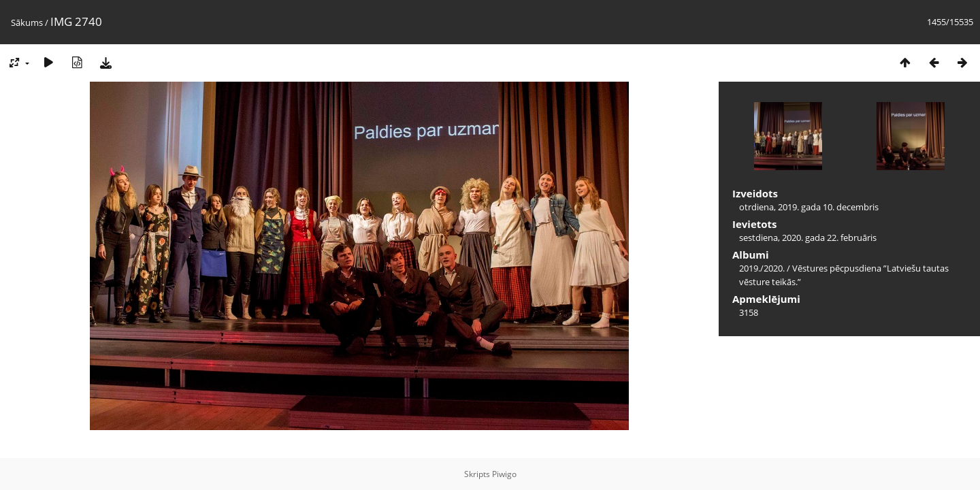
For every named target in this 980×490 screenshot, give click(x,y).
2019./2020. (762, 268)
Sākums (27, 22)
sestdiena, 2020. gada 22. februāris (808, 238)
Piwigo (504, 474)
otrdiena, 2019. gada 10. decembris (809, 207)
